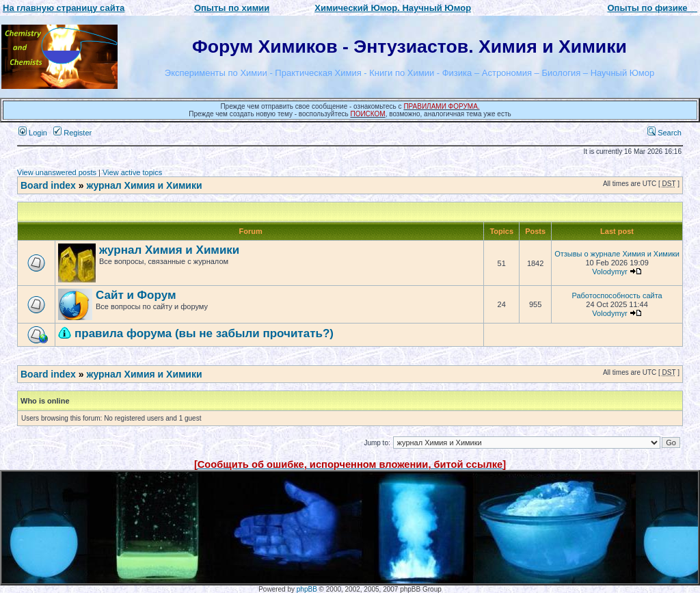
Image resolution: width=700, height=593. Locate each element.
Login (33, 133)
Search (664, 133)
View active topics (132, 172)
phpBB (307, 589)
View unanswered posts (57, 172)
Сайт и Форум (136, 295)
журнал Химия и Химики (144, 185)
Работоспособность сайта (617, 295)
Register (72, 133)
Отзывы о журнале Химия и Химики (617, 254)
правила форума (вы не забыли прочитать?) (204, 333)
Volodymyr (609, 272)
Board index (48, 185)
